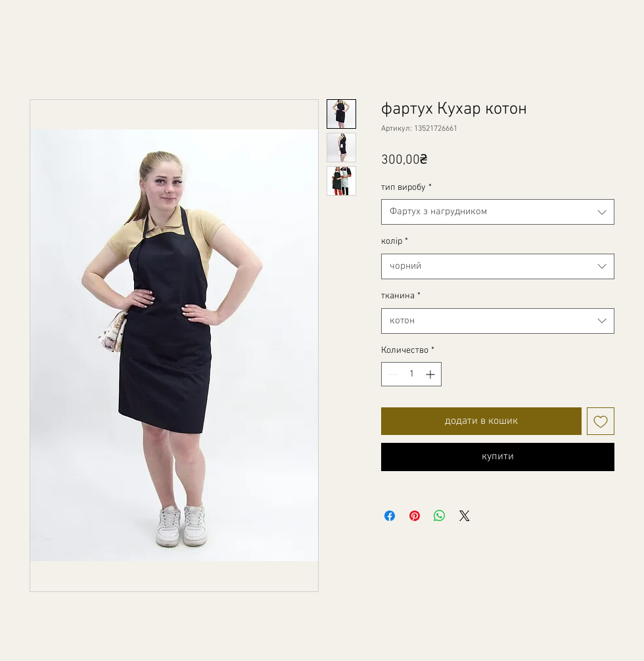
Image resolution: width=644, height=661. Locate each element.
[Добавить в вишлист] (601, 421)
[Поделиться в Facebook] (390, 516)
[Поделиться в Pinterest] (415, 516)
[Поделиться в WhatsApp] (440, 516)
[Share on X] (465, 516)
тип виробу (406, 188)
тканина (401, 296)
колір (395, 241)
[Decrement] (391, 374)
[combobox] (498, 212)
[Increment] (431, 374)
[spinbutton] (411, 374)
